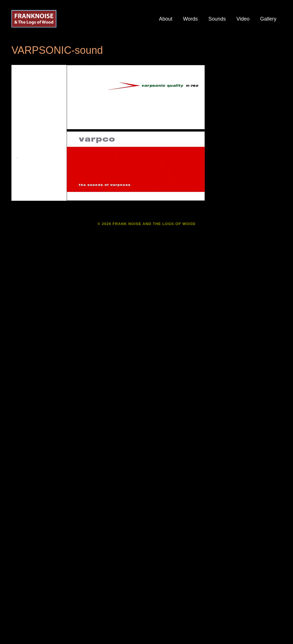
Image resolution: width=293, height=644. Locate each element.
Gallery (268, 19)
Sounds (217, 19)
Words (191, 19)
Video (243, 19)
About (166, 19)
